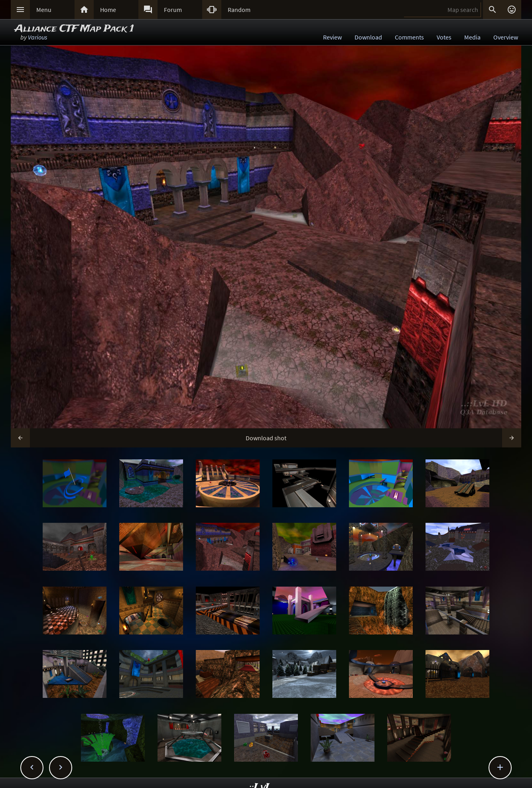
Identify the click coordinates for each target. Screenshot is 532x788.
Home (108, 10)
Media (472, 37)
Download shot (266, 438)
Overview (506, 37)
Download (368, 37)
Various (37, 37)
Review (332, 37)
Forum (173, 10)
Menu (44, 10)
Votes (444, 37)
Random (239, 10)
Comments (409, 37)
